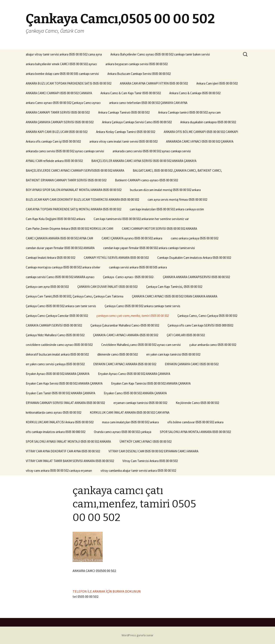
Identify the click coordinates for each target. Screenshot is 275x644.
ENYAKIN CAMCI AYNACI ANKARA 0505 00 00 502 (125, 364)
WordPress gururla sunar (137, 635)
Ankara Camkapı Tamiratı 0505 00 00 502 (124, 112)
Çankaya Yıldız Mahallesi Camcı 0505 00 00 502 (55, 335)
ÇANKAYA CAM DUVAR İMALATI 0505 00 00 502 (107, 287)
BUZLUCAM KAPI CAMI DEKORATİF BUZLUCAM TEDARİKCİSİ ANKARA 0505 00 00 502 (82, 200)
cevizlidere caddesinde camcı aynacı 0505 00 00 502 (59, 345)
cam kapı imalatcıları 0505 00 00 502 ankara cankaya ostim (167, 209)
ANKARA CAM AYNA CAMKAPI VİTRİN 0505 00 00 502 (154, 83)
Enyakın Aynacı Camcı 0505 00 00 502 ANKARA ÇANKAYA (134, 374)
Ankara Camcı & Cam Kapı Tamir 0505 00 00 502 (131, 93)
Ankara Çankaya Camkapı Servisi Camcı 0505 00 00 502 (137, 122)
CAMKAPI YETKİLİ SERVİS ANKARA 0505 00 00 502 (116, 258)
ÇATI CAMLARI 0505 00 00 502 (186, 335)
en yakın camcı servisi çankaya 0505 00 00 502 (55, 364)
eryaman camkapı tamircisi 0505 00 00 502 (140, 403)
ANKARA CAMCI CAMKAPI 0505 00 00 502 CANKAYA (59, 93)
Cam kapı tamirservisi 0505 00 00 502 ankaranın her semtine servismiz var (141, 219)
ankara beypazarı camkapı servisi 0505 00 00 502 (137, 64)
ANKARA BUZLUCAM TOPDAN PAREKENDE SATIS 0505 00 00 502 (69, 83)
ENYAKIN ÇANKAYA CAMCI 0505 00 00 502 (192, 364)
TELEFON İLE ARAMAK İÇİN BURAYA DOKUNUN (107, 591)
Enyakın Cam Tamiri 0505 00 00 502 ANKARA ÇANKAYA (60, 393)
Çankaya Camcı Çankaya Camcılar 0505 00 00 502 (57, 316)
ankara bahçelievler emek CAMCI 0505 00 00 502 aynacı (61, 64)
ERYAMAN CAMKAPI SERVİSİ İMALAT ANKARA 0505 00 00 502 (65, 403)
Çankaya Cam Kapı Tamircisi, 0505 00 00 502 (174, 287)
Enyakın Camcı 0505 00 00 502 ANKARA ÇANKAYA (135, 393)
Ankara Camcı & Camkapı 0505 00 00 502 (195, 93)
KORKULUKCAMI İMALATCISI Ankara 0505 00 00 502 (60, 422)
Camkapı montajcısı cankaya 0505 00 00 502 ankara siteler (63, 267)
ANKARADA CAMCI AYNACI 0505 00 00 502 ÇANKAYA (200, 141)
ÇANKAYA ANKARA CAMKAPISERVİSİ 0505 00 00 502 (196, 277)
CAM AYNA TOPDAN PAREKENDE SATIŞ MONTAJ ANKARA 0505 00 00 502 (73, 209)
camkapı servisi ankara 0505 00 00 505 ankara (138, 267)
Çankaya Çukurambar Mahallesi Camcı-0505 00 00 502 (125, 325)
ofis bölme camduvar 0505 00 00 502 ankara (195, 422)
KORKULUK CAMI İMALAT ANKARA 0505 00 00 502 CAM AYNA (130, 412)
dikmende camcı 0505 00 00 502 (118, 354)
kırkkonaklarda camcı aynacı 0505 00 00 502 (53, 412)
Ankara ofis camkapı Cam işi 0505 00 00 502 (53, 141)
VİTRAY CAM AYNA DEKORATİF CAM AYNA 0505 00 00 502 (63, 451)
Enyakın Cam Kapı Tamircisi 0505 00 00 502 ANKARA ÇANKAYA (151, 383)
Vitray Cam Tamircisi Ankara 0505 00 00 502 (150, 461)
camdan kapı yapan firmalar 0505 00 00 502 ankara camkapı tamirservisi (149, 248)
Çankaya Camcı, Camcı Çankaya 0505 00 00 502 (207, 316)
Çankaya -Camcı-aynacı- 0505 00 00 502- (129, 277)
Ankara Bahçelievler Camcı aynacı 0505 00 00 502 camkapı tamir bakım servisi (160, 54)
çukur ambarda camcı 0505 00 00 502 (213, 345)
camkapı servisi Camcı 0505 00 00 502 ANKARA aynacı (60, 277)
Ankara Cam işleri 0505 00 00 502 (217, 83)
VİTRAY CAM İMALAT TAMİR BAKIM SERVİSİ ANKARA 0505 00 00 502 (70, 461)
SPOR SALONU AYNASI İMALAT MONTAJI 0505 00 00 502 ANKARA (68, 441)
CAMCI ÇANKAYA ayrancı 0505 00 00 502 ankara (132, 238)
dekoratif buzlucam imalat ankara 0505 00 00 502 (57, 354)
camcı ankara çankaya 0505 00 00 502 (195, 238)
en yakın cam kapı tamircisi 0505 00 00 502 (173, 354)
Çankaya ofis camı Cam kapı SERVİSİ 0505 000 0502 (200, 325)
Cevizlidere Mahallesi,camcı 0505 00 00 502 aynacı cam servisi (141, 345)
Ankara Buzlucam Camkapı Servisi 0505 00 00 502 (139, 74)
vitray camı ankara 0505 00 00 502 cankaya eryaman (59, 471)
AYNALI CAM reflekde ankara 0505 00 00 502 (54, 161)
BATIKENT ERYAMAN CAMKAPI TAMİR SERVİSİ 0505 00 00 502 (66, 180)
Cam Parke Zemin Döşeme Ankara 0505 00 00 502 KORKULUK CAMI (70, 229)
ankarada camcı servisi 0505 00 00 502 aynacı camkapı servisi (65, 151)
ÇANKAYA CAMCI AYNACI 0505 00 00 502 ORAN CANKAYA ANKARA (175, 296)
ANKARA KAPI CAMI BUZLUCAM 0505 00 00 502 (57, 132)
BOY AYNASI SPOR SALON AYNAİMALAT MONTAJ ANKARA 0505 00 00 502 (74, 190)
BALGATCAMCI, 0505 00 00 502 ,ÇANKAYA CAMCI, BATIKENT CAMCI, (177, 170)
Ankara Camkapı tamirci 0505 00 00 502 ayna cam (189, 112)
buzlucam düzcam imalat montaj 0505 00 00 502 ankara (165, 190)
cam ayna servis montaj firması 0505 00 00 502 (177, 200)
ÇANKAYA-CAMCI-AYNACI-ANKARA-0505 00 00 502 (126, 335)
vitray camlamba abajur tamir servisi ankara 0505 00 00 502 (138, 471)
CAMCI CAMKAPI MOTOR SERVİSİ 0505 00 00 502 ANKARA (159, 229)
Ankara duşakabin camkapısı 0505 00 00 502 (208, 122)
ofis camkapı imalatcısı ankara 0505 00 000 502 (56, 432)
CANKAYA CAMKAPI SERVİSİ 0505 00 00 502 (54, 325)
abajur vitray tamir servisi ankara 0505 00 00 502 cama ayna (64, 54)
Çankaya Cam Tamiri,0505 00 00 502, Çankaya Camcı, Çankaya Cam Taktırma (75, 296)
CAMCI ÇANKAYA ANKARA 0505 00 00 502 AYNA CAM (59, 238)
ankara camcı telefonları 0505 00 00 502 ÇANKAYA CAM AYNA (148, 103)
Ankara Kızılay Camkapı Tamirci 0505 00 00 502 (126, 132)
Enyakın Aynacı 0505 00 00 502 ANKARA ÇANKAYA (58, 374)
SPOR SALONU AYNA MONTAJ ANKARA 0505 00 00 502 (195, 432)
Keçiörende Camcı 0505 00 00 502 (197, 403)
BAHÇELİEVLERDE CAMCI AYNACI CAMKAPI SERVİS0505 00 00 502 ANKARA (75, 170)
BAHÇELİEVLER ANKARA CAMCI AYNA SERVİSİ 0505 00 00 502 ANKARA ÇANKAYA (144, 161)
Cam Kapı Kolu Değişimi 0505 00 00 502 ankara (55, 219)
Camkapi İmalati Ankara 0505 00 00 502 (50, 258)
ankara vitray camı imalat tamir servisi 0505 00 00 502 (123, 141)
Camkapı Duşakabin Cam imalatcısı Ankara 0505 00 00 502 (194, 258)
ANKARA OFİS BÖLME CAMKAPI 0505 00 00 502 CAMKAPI (201, 132)
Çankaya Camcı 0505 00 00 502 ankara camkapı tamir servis (142, 306)
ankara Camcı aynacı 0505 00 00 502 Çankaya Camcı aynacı (63, 103)
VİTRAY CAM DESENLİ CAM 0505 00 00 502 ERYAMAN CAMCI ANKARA (153, 451)
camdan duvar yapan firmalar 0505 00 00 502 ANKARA (60, 248)
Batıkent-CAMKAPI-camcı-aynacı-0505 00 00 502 (146, 180)
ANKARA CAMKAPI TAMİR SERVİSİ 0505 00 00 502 (58, 112)
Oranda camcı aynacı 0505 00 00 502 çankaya (123, 432)
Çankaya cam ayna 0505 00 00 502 (47, 287)
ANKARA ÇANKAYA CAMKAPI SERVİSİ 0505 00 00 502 (60, 122)
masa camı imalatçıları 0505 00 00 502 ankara (130, 422)
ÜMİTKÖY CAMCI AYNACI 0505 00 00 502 (145, 441)
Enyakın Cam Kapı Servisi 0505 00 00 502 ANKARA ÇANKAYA (64, 383)
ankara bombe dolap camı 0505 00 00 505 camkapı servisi (62, 74)
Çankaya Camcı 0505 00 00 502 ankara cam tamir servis (61, 306)
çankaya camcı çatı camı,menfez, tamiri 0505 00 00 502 (133, 316)
